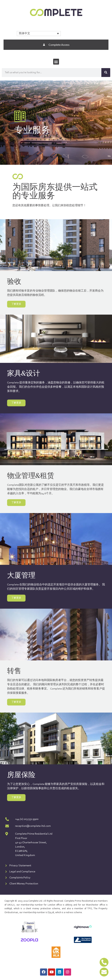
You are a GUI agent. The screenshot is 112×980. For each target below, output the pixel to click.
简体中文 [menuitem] (24, 34)
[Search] (106, 73)
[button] (56, 62)
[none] (39, 34)
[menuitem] (39, 34)
